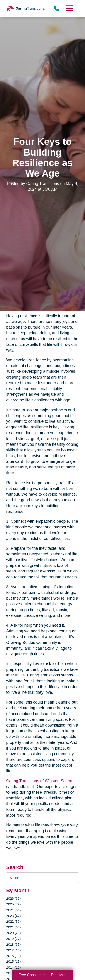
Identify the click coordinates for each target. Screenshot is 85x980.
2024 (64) (13, 910)
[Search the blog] (42, 878)
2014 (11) (13, 967)
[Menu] (69, 8)
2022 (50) (13, 921)
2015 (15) (13, 961)
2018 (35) (13, 944)
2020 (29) (13, 933)
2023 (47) (13, 916)
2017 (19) (13, 950)
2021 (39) (13, 927)
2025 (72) (13, 904)
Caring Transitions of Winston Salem (39, 781)
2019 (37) (13, 939)
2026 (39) (13, 898)
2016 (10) (13, 956)
